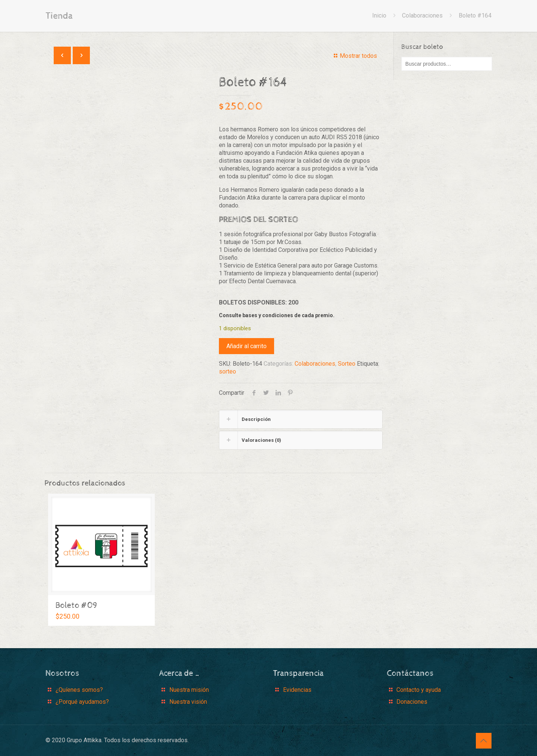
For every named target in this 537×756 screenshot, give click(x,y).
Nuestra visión (188, 702)
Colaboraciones (422, 15)
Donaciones (412, 702)
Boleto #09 (76, 606)
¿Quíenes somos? (79, 690)
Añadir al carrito (246, 346)
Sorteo (347, 364)
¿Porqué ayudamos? (82, 702)
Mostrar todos (354, 56)
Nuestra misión (189, 690)
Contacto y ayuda (419, 690)
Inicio (379, 15)
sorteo (227, 371)
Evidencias (297, 690)
